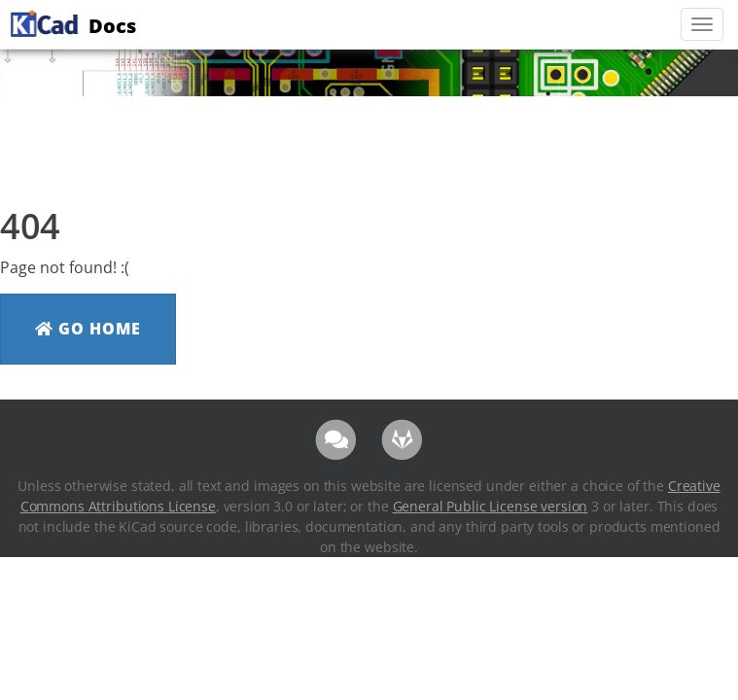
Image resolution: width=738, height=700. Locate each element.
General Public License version (491, 506)
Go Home (88, 329)
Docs (71, 23)
